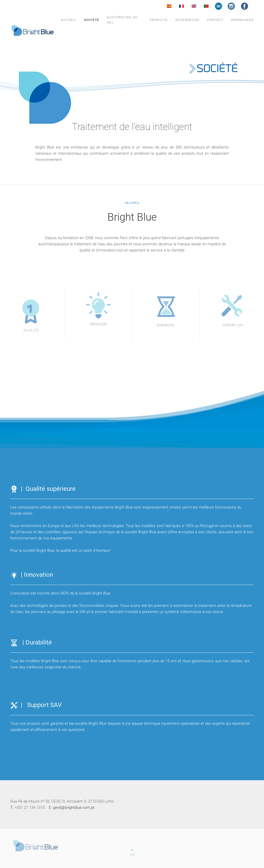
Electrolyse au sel (122, 20)
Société (92, 20)
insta (234, 6)
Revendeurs (187, 20)
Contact (215, 20)
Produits (159, 20)
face (221, 6)
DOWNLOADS (242, 20)
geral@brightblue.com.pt (74, 808)
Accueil (69, 20)
